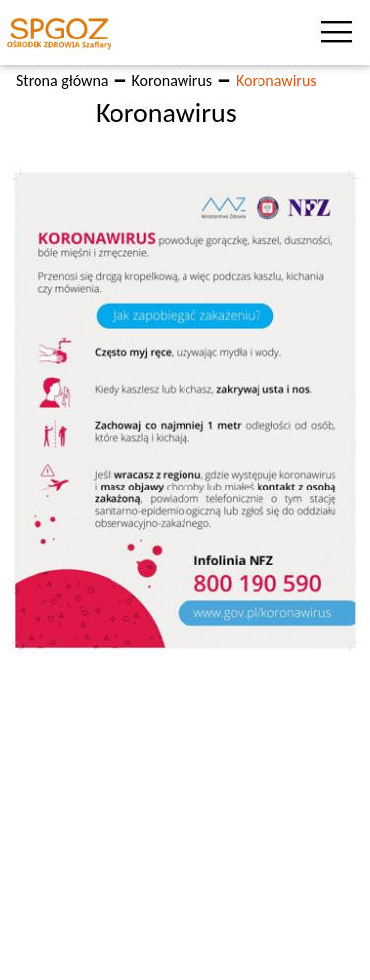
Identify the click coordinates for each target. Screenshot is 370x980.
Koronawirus (173, 80)
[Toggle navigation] (340, 33)
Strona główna (62, 80)
